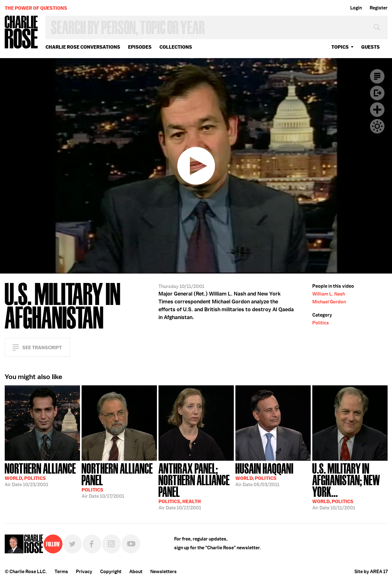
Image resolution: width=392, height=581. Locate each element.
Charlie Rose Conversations (83, 47)
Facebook (92, 544)
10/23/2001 (40, 474)
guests (371, 47)
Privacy (84, 572)
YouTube (131, 544)
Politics (321, 323)
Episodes (140, 47)
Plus (377, 110)
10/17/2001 (119, 480)
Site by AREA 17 (371, 572)
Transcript (377, 76)
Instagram (111, 544)
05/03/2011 (264, 474)
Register (379, 8)
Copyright (111, 572)
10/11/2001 (350, 486)
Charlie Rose (21, 33)
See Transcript (42, 348)
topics (340, 47)
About (136, 572)
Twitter (72, 544)
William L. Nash (329, 294)
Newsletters (164, 572)
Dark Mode (377, 126)
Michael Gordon (329, 302)
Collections (176, 47)
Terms (61, 572)
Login (356, 8)
